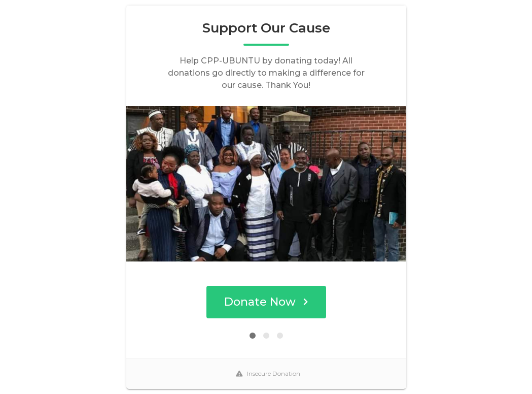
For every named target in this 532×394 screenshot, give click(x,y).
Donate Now (266, 302)
